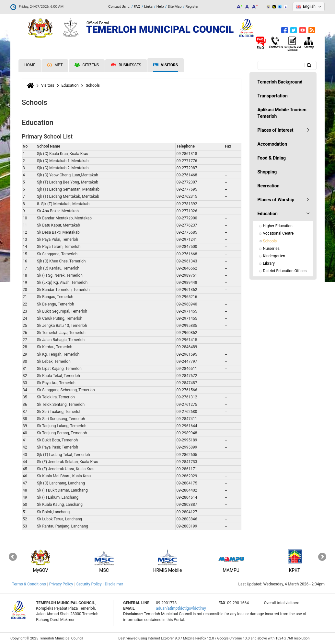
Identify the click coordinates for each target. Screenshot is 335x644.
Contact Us (119, 7)
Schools (270, 241)
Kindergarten (274, 256)
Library (269, 263)
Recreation (269, 186)
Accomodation (272, 144)
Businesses (126, 65)
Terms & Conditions (29, 584)
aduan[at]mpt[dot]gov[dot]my (181, 608)
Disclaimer (114, 584)
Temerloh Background (280, 82)
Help (160, 7)
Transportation (273, 96)
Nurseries (271, 249)
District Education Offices (285, 271)
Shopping (267, 172)
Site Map (174, 7)
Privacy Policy (61, 584)
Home (30, 65)
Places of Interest (276, 130)
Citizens (87, 65)
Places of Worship (276, 200)
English (309, 6)
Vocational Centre (278, 233)
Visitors (166, 65)
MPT (55, 65)
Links (148, 7)
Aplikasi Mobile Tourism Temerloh (282, 113)
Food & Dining (272, 158)
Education (70, 85)
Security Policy (89, 584)
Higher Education (278, 226)
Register (192, 7)
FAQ (137, 7)
